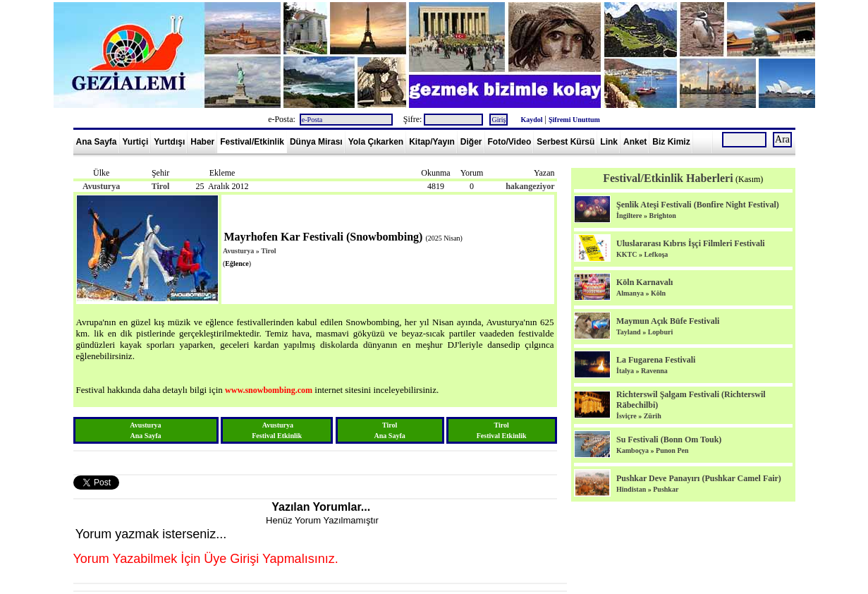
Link (609, 142)
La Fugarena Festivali (656, 360)
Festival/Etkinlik (252, 142)
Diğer (471, 142)
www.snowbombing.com (269, 390)
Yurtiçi (136, 142)
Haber (202, 142)
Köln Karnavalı (644, 282)
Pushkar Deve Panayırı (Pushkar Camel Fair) (699, 478)
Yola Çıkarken (376, 142)
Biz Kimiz (671, 142)
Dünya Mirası (316, 142)
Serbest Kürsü (566, 142)
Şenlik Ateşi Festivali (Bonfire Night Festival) (698, 205)
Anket (635, 142)
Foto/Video (510, 142)
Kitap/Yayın (432, 142)
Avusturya (101, 186)
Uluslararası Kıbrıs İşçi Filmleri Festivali (691, 243)
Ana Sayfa (97, 142)
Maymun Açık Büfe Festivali (668, 321)
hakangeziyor (530, 186)
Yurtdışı (169, 142)
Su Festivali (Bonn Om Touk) (669, 440)
